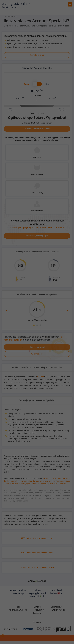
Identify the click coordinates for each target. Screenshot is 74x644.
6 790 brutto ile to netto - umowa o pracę (37, 538)
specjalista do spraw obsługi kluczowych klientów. (46, 484)
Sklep (18, 607)
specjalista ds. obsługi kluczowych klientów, (41, 481)
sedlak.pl (37, 590)
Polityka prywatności (18, 610)
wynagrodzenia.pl (18, 590)
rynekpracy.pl (18, 593)
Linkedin (37, 613)
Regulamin (39, 610)
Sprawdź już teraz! (37, 55)
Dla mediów (56, 607)
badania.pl (56, 593)
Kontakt (37, 607)
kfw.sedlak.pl (56, 590)
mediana (40, 377)
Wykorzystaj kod (37, 354)
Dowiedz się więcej (37, 347)
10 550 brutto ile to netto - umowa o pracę (37, 567)
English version (59, 610)
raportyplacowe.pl (37, 593)
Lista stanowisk (11, 16)
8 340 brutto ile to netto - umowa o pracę (37, 553)
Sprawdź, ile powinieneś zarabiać (37, 129)
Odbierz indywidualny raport (37, 236)
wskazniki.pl (37, 596)
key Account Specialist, (52, 478)
